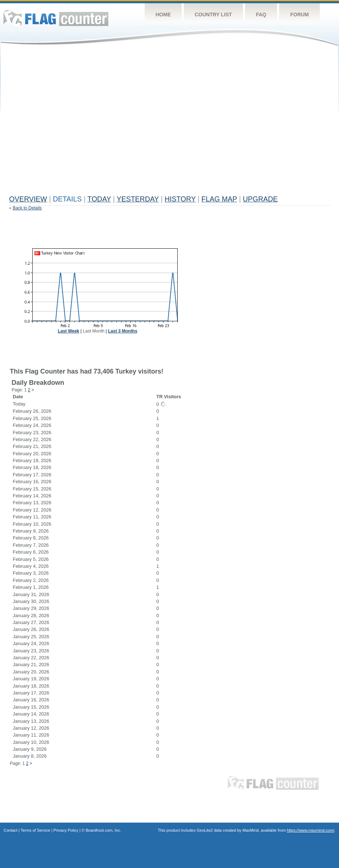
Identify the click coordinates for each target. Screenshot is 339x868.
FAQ (261, 15)
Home (163, 15)
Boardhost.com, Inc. (103, 830)
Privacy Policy (66, 830)
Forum (299, 15)
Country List (213, 15)
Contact (11, 830)
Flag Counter (56, 18)
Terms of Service (36, 830)
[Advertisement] (68, 123)
